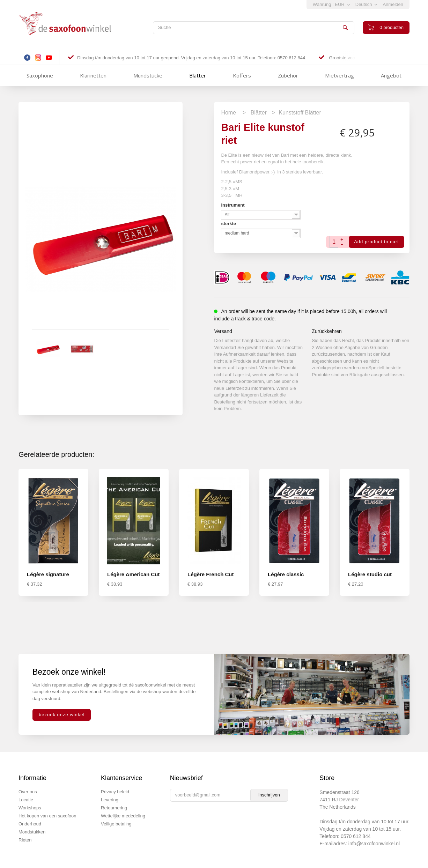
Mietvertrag (340, 75)
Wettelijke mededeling (123, 816)
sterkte (229, 224)
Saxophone (40, 75)
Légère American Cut (133, 574)
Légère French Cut (211, 574)
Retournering (114, 808)
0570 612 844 (356, 836)
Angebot (391, 75)
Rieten (25, 840)
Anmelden (393, 4)
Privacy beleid (115, 792)
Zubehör (288, 75)
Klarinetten (93, 75)
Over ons (28, 792)
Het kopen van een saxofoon (47, 816)
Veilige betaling (116, 824)
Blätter (198, 75)
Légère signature (48, 574)
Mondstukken (32, 832)
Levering (110, 800)
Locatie (26, 800)
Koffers (242, 75)
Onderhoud (30, 824)
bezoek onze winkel (62, 715)
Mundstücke (148, 75)
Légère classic (286, 574)
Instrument (233, 205)
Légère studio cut (370, 574)
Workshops (30, 808)
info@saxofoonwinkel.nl (374, 844)
